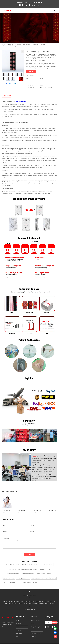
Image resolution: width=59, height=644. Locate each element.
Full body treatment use (13, 572)
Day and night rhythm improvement (28, 568)
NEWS (18, 625)
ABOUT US (19, 629)
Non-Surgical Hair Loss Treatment (36, 633)
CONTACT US (19, 632)
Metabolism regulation (47, 563)
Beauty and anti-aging (39, 581)
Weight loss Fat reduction (13, 563)
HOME (18, 619)
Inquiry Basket (30, 75)
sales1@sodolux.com (29, 593)
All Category (10, 44)
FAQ (17, 635)
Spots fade (53, 576)
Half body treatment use (28, 572)
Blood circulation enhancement (40, 576)
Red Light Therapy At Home (38, 44)
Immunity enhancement (23, 576)
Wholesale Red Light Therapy (22, 44)
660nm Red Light (48, 511)
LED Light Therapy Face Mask (36, 627)
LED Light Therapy (20, 101)
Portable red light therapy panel (30, 563)
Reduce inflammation (9, 576)
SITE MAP (36, 5)
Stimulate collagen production (44, 572)
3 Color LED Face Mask (8, 511)
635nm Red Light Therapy (36, 511)
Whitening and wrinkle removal (12, 581)
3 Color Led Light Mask (22, 511)
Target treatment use (45, 568)
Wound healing (27, 581)
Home (4, 44)
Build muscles (12, 568)
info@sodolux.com (23, 2)
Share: (4, 84)
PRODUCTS (19, 622)
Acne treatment (51, 581)
